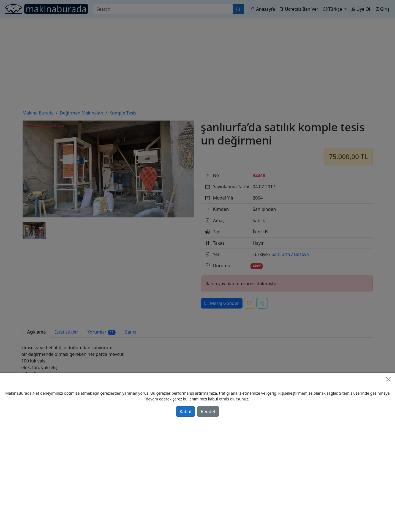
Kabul (185, 411)
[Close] (388, 379)
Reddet (208, 411)
